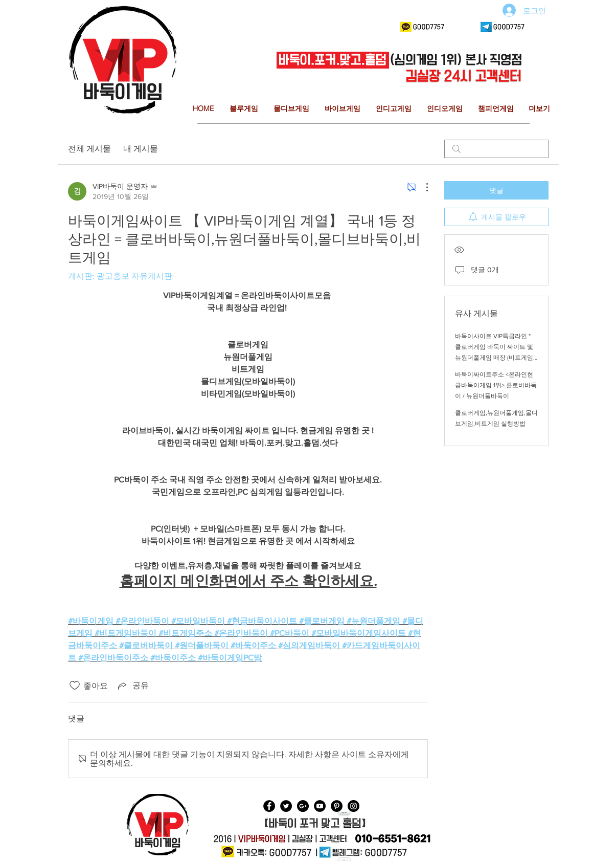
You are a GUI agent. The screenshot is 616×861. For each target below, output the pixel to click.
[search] (496, 149)
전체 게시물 (89, 149)
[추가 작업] (422, 187)
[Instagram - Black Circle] (353, 806)
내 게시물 (141, 149)
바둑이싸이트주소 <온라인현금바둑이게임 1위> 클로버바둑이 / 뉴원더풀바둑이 (496, 385)
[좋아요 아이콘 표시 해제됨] (75, 686)
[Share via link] (132, 686)
